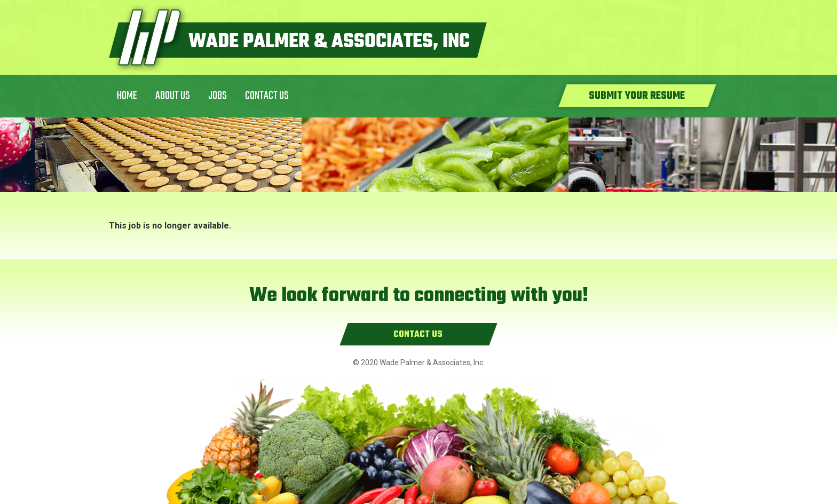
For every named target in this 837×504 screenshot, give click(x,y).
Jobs (218, 96)
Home (127, 96)
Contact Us (267, 96)
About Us (173, 96)
